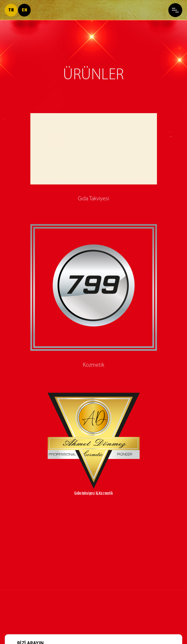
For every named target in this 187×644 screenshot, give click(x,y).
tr (11, 10)
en (25, 10)
